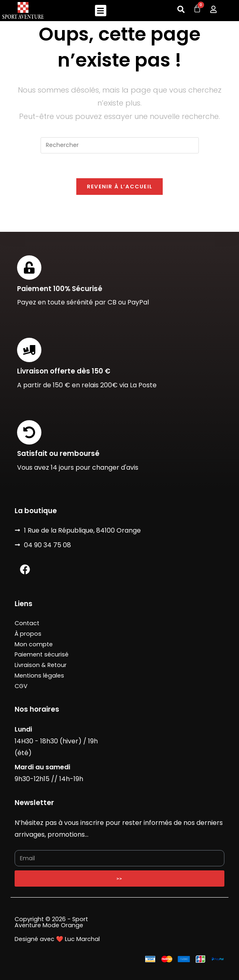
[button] (101, 11)
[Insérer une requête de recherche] (120, 145)
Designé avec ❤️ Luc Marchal (57, 939)
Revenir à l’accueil (120, 187)
